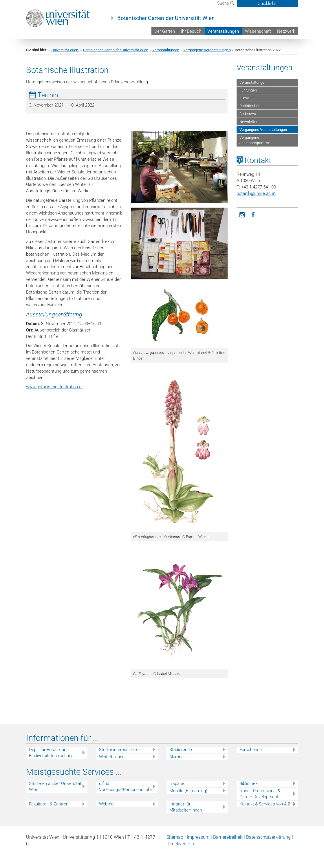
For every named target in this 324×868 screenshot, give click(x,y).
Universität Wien (65, 50)
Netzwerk (286, 31)
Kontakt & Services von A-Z (265, 804)
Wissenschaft (258, 31)
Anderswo (248, 114)
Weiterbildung (112, 757)
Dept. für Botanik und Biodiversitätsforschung (51, 753)
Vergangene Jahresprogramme (255, 140)
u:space (177, 783)
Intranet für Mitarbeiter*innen (186, 807)
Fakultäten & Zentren (49, 804)
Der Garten (165, 31)
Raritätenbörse (251, 106)
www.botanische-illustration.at (54, 387)
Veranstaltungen (223, 31)
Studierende (181, 750)
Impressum (198, 837)
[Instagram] (242, 214)
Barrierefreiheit (228, 837)
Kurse (244, 98)
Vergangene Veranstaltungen (207, 50)
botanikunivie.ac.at (256, 193)
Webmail (107, 804)
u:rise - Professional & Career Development (260, 794)
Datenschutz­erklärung (268, 837)
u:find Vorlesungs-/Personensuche (126, 786)
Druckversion (181, 844)
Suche (226, 3)
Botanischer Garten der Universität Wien (166, 18)
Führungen (248, 90)
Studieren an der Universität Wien (55, 786)
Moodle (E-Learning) (188, 791)
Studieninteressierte (118, 750)
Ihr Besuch (191, 31)
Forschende (251, 750)
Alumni (176, 757)
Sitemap (175, 837)
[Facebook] (253, 214)
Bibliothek (248, 783)
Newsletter (248, 122)
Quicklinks (267, 3)
